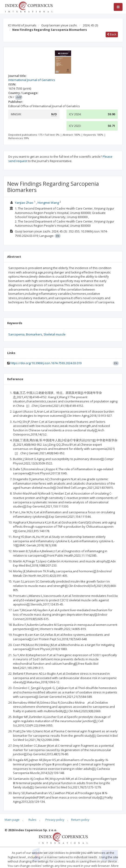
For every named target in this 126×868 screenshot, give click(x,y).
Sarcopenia (16, 334)
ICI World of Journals (22, 25)
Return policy (80, 820)
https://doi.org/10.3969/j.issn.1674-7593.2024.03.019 (46, 363)
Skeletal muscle (55, 334)
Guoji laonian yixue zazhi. (59, 25)
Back (112, 34)
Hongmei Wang (48, 203)
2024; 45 (90, 25)
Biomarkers (34, 334)
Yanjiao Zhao (24, 203)
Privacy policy (55, 820)
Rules (32, 820)
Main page (12, 820)
